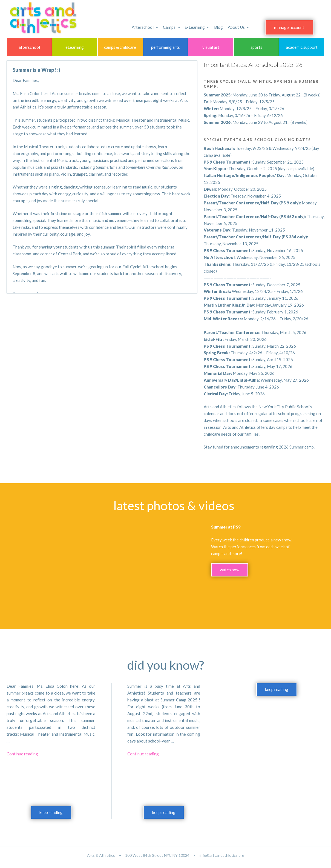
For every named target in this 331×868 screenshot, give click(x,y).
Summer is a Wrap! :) (36, 70)
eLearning (75, 47)
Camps (164, 25)
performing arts (165, 47)
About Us (231, 25)
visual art (211, 47)
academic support (302, 47)
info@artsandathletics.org (222, 855)
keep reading (51, 812)
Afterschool (137, 25)
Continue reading (22, 754)
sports (256, 47)
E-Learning (189, 25)
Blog (211, 25)
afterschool (29, 47)
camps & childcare (120, 47)
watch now (230, 570)
